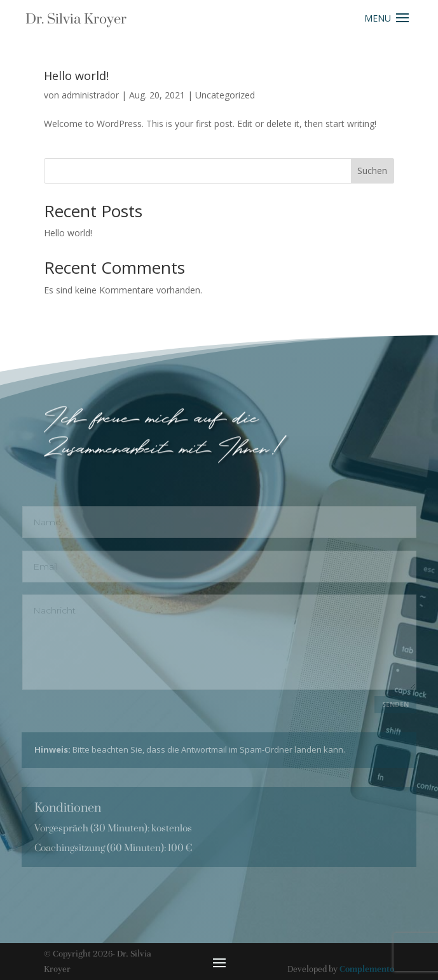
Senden (395, 704)
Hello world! (76, 76)
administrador (90, 95)
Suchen (372, 171)
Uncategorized (225, 95)
